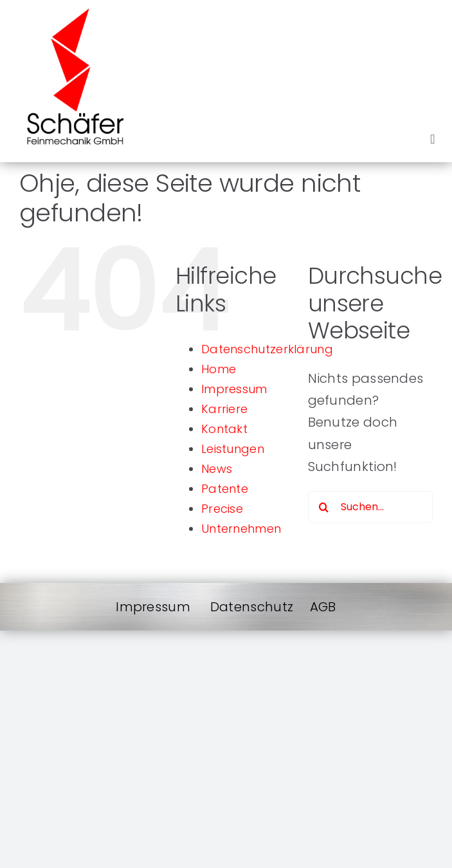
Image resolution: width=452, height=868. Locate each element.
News (217, 469)
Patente (225, 489)
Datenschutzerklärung (267, 349)
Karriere (224, 409)
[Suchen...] (370, 507)
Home (219, 369)
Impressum (234, 389)
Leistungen (233, 449)
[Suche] (324, 507)
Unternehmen (241, 529)
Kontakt (224, 429)
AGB (323, 607)
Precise (222, 509)
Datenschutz (252, 607)
